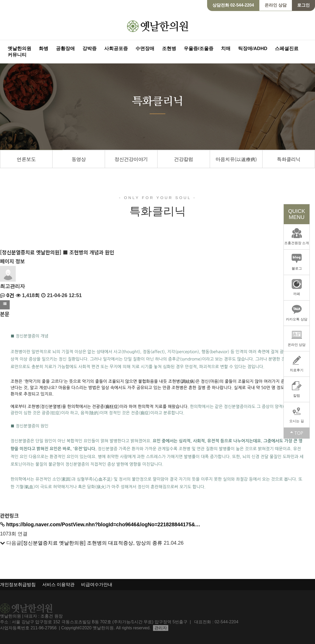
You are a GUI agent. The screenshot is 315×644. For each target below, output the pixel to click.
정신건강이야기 (131, 159)
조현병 (169, 49)
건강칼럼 (183, 159)
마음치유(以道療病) (236, 159)
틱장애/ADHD (253, 49)
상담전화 (233, 5)
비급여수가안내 (97, 585)
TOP (297, 433)
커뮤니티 (17, 55)
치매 (226, 49)
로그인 (303, 5)
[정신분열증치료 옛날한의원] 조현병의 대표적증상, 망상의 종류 (92, 543)
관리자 (161, 628)
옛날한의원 (19, 49)
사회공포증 (116, 49)
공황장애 (65, 49)
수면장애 (145, 49)
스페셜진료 (287, 49)
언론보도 (26, 159)
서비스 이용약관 (59, 585)
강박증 (90, 49)
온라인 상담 (276, 5)
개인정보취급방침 (18, 585)
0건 (7, 295)
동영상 (78, 159)
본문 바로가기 (0, 0)
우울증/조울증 (199, 49)
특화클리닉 (288, 159)
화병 (44, 49)
